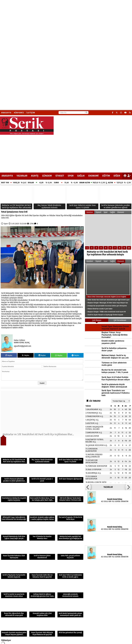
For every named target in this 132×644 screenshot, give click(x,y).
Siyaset (60, 176)
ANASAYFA (7, 176)
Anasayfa (6, 113)
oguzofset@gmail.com (22, 346)
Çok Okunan (97, 320)
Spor (71, 176)
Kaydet (42, 383)
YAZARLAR (22, 176)
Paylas (9, 355)
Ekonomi (93, 176)
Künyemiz (19, 113)
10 (129, 248)
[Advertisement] (66, 153)
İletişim (31, 113)
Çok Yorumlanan (120, 320)
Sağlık (81, 176)
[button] (88, 487)
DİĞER (117, 176)
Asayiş (35, 176)
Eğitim (106, 176)
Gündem (47, 176)
